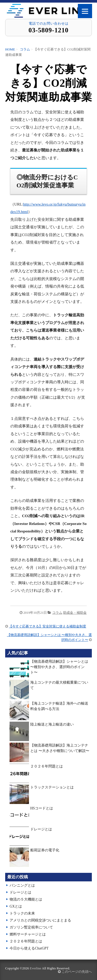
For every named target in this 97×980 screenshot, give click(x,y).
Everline (35, 968)
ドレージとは (41, 829)
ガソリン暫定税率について (31, 927)
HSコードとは (42, 808)
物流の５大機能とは (26, 899)
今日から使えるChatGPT (29, 948)
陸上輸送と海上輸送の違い (52, 724)
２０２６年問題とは (47, 766)
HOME (10, 49)
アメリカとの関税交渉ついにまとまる (40, 920)
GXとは (16, 906)
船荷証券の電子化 (45, 850)
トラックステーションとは (52, 787)
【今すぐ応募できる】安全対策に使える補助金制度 (47, 626)
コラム (25, 49)
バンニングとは (22, 885)
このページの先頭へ (75, 972)
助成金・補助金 (75, 613)
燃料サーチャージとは (28, 934)
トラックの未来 (22, 913)
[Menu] (85, 11)
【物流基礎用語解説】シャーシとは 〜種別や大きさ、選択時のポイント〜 (59, 667)
